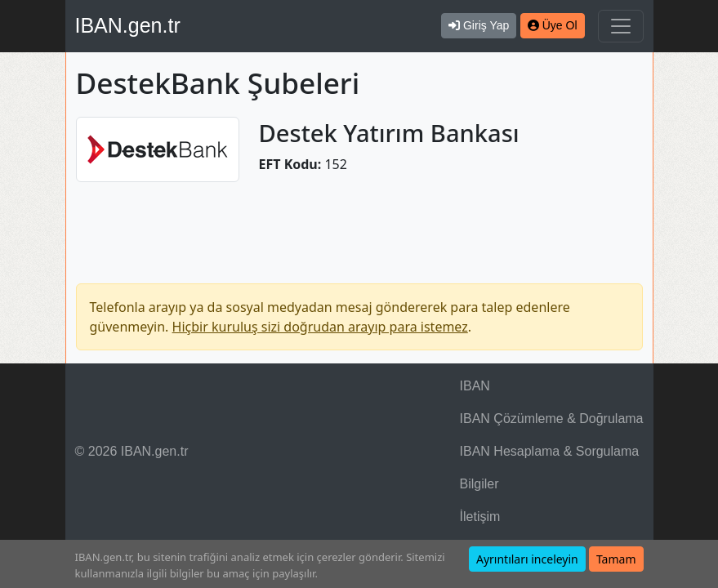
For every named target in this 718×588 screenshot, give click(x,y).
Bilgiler (479, 484)
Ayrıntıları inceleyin (527, 559)
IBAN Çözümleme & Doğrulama (552, 419)
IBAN (475, 386)
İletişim (480, 517)
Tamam (616, 559)
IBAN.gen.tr (128, 25)
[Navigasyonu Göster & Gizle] (621, 26)
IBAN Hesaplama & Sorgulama (550, 451)
